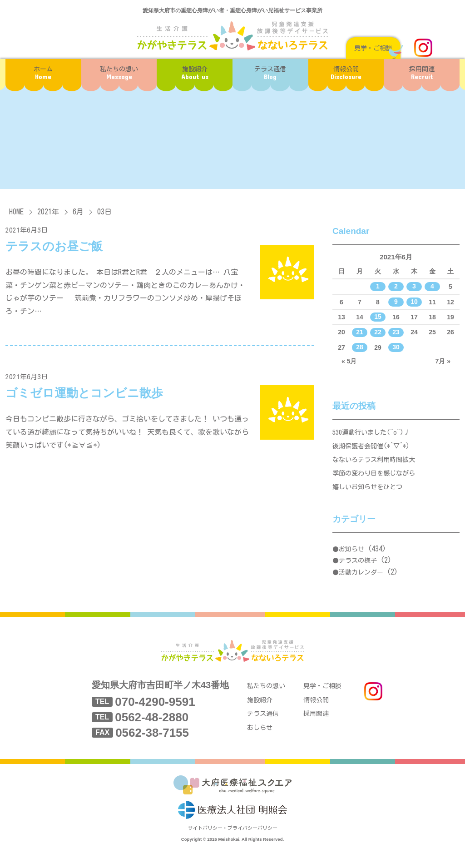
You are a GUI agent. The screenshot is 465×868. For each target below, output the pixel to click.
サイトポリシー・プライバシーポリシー (232, 844)
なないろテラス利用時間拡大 (377, 464)
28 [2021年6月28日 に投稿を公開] (360, 347)
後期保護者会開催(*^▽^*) (374, 449)
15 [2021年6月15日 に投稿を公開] (378, 317)
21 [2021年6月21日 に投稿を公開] (360, 332)
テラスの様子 (358, 570)
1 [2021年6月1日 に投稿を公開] (378, 287)
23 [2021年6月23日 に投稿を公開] (396, 332)
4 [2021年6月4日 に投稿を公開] (432, 287)
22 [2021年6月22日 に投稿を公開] (378, 332)
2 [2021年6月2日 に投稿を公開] (396, 287)
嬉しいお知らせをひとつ (370, 495)
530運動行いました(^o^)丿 (374, 433)
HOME (16, 212)
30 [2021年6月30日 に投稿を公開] (396, 347)
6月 (78, 212)
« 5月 (349, 361)
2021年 (48, 212)
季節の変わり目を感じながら (377, 479)
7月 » (443, 361)
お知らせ (351, 558)
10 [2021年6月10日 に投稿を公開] (414, 302)
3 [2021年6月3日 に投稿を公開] (414, 287)
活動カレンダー (361, 581)
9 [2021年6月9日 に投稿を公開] (396, 302)
